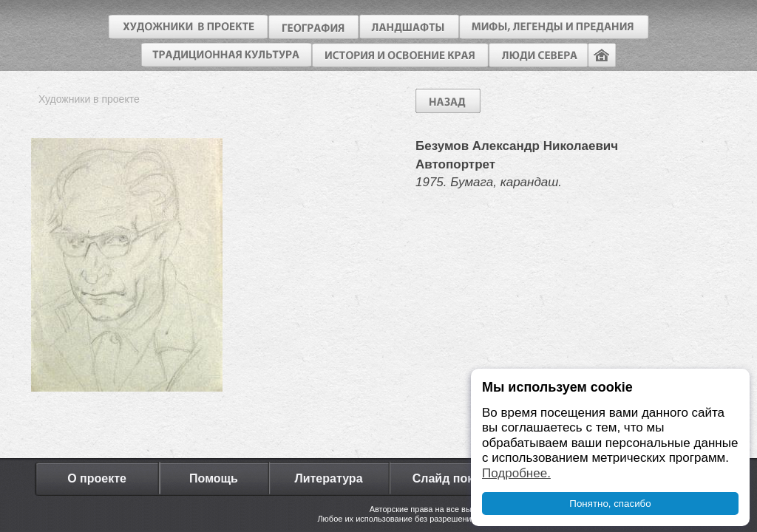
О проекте (97, 478)
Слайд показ (449, 478)
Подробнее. (516, 473)
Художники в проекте (89, 99)
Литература (328, 478)
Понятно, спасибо (610, 504)
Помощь (214, 478)
